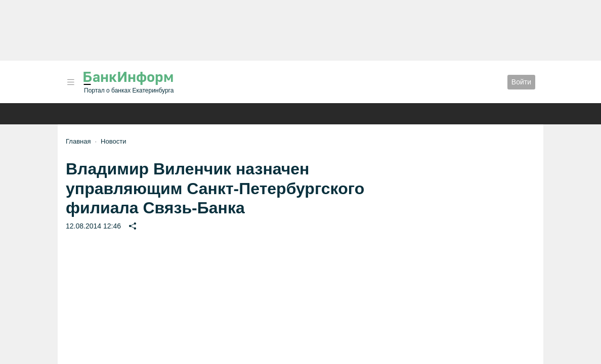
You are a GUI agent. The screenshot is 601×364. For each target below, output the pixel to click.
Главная (78, 141)
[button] (71, 82)
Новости (113, 141)
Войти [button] (521, 82)
